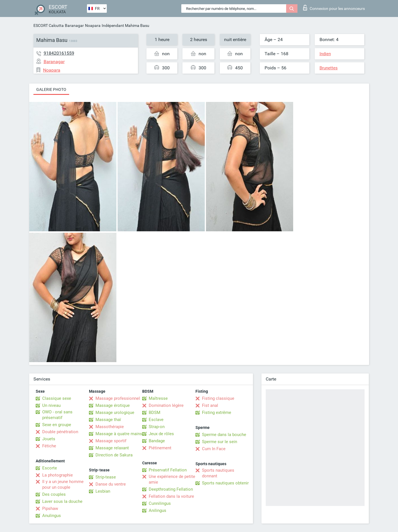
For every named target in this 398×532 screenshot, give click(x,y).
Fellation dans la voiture (171, 496)
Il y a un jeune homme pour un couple (63, 484)
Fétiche (49, 446)
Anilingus (158, 510)
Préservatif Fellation (168, 470)
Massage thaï (108, 420)
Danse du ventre (111, 484)
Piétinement (160, 448)
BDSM (155, 413)
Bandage (157, 441)
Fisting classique (218, 398)
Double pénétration (60, 432)
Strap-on (157, 427)
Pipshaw (50, 509)
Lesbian (103, 491)
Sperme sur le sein (220, 442)
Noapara (93, 25)
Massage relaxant (112, 448)
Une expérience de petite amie (172, 479)
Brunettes (329, 68)
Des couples (54, 494)
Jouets (49, 439)
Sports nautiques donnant (218, 473)
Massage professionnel (118, 398)
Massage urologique (115, 413)
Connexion (334, 8)
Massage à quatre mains (119, 434)
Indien (325, 54)
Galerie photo (51, 89)
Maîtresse (158, 398)
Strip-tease (106, 477)
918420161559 (59, 53)
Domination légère (166, 405)
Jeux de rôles (161, 434)
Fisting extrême (217, 413)
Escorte (50, 468)
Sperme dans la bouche (224, 435)
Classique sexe (57, 398)
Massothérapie (110, 427)
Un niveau (51, 405)
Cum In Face (214, 449)
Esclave (156, 420)
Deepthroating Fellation (171, 489)
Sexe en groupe (57, 425)
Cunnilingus (160, 503)
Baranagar (74, 25)
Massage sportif (111, 441)
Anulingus (52, 516)
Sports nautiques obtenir (225, 483)
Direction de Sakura (114, 455)
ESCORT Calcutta (49, 25)
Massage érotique (113, 405)
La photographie (58, 475)
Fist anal (210, 405)
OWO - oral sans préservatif (57, 415)
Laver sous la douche (62, 501)
